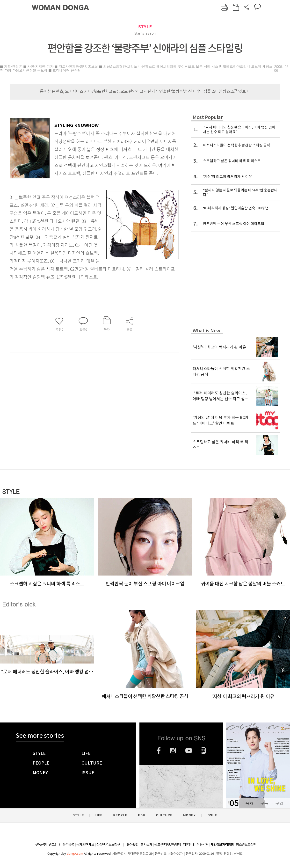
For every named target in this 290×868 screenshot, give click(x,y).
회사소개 (146, 845)
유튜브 (189, 751)
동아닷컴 (132, 845)
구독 (264, 803)
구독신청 (41, 845)
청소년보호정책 (246, 845)
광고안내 (55, 845)
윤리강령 (68, 845)
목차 (249, 803)
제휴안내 (189, 845)
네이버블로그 (204, 751)
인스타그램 (173, 751)
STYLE (145, 27)
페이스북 (159, 751)
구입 (279, 803)
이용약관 (203, 845)
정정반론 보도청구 (108, 845)
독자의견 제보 (85, 845)
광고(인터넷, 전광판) (168, 845)
